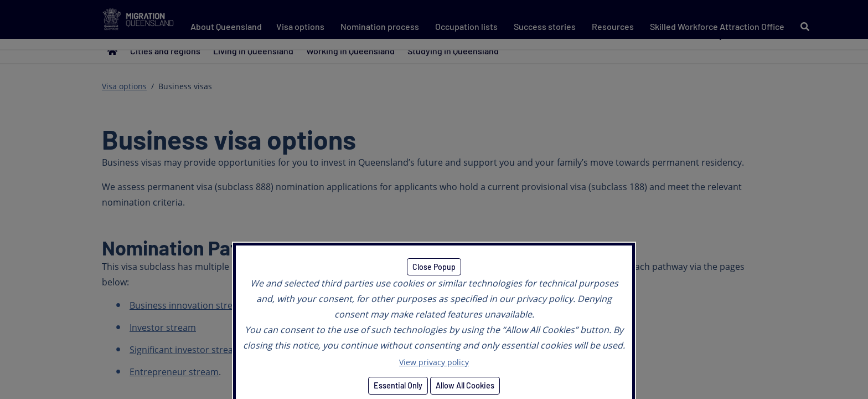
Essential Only (398, 385)
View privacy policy (434, 362)
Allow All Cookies (465, 385)
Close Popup (434, 267)
